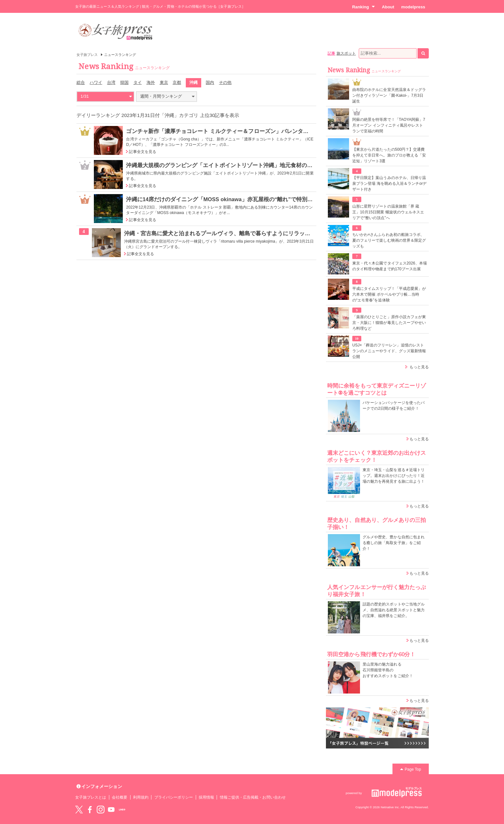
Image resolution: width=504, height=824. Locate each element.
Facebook (90, 810)
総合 (81, 82)
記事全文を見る (142, 152)
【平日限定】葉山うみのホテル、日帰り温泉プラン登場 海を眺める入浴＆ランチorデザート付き (389, 184)
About (388, 7)
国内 (210, 82)
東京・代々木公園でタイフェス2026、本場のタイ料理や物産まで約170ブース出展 (390, 266)
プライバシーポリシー (174, 797)
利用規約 (141, 797)
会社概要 (120, 797)
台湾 (111, 82)
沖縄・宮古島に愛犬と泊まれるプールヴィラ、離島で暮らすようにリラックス (220, 233)
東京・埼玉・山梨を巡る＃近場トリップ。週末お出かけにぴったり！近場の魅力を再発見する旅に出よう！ (394, 476)
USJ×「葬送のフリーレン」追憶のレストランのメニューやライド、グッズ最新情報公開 (389, 351)
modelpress (413, 7)
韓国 (124, 82)
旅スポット (346, 53)
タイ (138, 82)
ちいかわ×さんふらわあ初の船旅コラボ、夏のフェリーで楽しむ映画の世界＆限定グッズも (389, 240)
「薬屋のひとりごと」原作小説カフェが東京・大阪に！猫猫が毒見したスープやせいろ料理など (389, 323)
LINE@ (122, 810)
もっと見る (419, 367)
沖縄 (194, 82)
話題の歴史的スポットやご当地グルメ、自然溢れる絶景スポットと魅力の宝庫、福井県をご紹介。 (394, 610)
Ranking (363, 7)
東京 (164, 82)
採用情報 (206, 797)
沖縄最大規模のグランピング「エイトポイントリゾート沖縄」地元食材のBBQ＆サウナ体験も (242, 165)
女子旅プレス (87, 55)
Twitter (79, 810)
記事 (331, 53)
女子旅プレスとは (91, 797)
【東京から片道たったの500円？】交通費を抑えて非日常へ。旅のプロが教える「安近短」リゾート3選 (389, 155)
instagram (101, 810)
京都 (177, 82)
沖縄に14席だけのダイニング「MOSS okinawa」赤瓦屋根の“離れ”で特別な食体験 (228, 199)
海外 (151, 82)
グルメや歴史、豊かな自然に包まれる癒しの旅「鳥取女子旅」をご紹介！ (394, 543)
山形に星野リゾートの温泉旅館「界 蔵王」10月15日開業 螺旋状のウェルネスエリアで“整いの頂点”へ (388, 212)
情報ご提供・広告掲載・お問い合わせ (253, 797)
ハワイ (96, 82)
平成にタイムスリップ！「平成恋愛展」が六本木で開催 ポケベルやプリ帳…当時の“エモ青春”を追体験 (389, 294)
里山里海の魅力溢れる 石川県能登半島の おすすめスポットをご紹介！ (388, 670)
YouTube (111, 810)
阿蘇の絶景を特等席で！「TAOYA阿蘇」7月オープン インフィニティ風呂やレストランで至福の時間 (389, 125)
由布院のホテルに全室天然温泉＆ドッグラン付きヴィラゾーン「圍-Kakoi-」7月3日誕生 (389, 95)
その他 (225, 82)
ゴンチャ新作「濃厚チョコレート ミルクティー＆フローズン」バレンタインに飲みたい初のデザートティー (258, 131)
